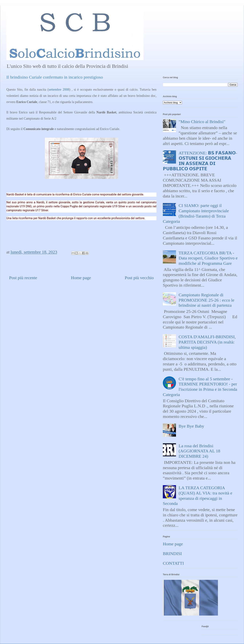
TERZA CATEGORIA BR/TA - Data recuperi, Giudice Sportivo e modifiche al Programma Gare (208, 258)
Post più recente (23, 278)
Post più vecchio (139, 278)
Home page (81, 278)
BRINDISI (172, 554)
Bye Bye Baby (191, 426)
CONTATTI (173, 563)
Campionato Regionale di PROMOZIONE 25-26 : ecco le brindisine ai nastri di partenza (207, 300)
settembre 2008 (59, 90)
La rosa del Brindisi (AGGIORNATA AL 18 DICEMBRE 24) (200, 451)
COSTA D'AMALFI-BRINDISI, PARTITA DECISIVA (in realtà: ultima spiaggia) (207, 342)
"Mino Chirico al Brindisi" (202, 122)
